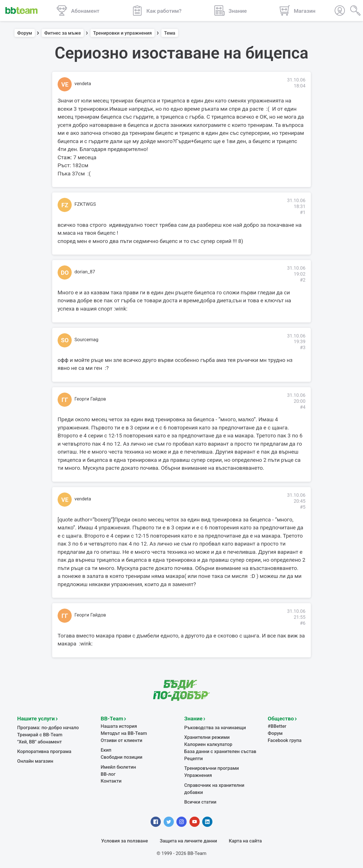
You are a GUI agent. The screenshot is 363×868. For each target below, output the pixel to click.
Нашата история (119, 726)
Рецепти (194, 759)
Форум (25, 33)
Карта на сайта (245, 841)
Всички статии (200, 802)
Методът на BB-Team (124, 733)
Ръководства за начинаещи (215, 728)
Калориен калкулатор (208, 744)
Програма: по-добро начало (48, 728)
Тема (170, 33)
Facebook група (285, 740)
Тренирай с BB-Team (40, 735)
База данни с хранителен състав (220, 751)
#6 (303, 623)
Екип (106, 750)
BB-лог (108, 774)
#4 (303, 407)
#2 (303, 280)
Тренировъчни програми (212, 768)
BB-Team (112, 719)
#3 (303, 348)
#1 (303, 212)
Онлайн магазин (35, 761)
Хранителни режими (207, 737)
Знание (193, 719)
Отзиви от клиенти (122, 740)
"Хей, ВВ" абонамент (40, 742)
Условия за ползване (125, 841)
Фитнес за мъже (63, 33)
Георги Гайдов (90, 399)
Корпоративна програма (44, 751)
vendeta (83, 84)
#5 (303, 507)
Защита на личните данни (188, 841)
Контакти (111, 781)
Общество (281, 719)
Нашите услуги (36, 719)
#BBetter (277, 726)
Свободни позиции (122, 757)
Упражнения (198, 775)
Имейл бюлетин (118, 767)
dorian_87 (85, 272)
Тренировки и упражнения (122, 33)
